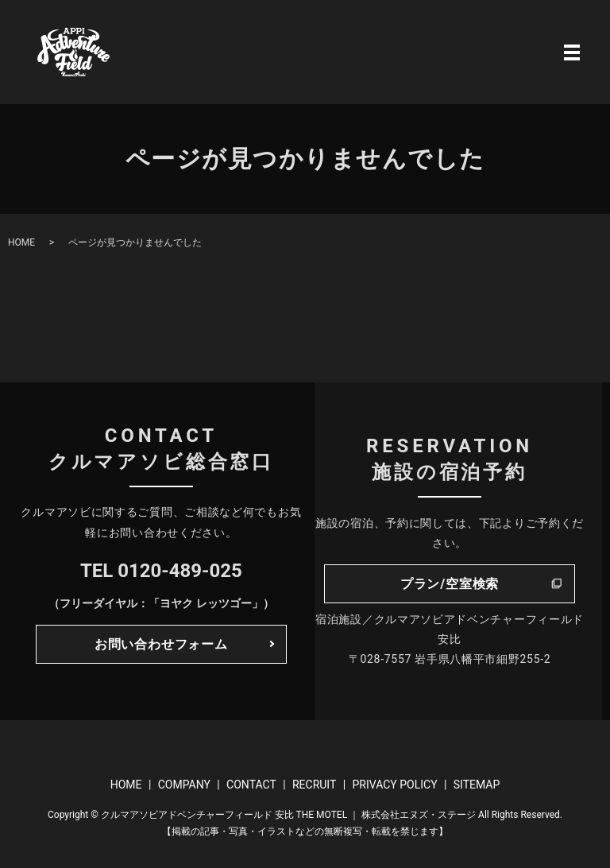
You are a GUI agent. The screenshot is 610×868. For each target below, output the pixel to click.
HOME (21, 242)
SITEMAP (477, 785)
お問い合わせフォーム (161, 644)
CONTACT (251, 785)
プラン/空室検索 (450, 584)
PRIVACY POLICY (394, 785)
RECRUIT (314, 785)
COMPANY (184, 785)
